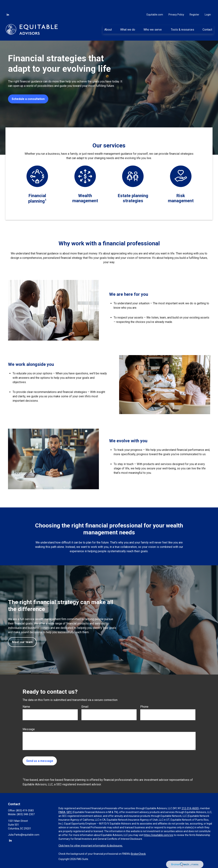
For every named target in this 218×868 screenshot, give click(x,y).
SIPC (69, 812)
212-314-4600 (190, 808)
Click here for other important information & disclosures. (91, 846)
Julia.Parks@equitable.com (24, 835)
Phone (144, 707)
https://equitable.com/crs (159, 835)
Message (29, 729)
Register (194, 4)
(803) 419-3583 (25, 810)
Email (85, 707)
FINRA (62, 812)
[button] (108, 18)
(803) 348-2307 (26, 814)
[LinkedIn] (8, 4)
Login (208, 4)
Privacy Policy (176, 4)
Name (26, 707)
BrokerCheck (138, 854)
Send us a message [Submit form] (40, 761)
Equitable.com (155, 4)
